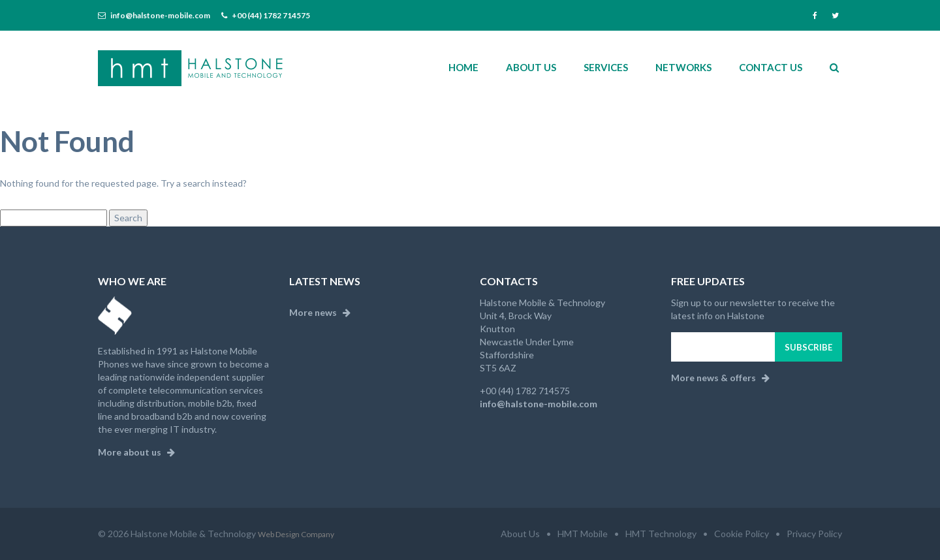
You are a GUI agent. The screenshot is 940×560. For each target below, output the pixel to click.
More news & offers (720, 378)
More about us (136, 452)
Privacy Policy (814, 534)
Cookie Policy (742, 534)
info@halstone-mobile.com (160, 15)
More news (320, 312)
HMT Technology (661, 534)
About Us (520, 534)
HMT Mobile (583, 534)
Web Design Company (296, 534)
